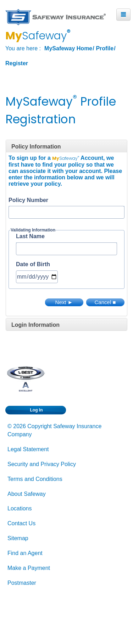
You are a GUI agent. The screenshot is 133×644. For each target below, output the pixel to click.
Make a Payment (29, 568)
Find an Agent (25, 553)
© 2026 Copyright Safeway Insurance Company (54, 430)
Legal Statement (28, 449)
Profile (105, 48)
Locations (20, 508)
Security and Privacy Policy (42, 464)
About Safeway (27, 494)
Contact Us (21, 523)
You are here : (23, 48)
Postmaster (22, 583)
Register (17, 63)
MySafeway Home (68, 48)
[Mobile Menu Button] (123, 15)
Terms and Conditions (35, 479)
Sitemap (18, 538)
